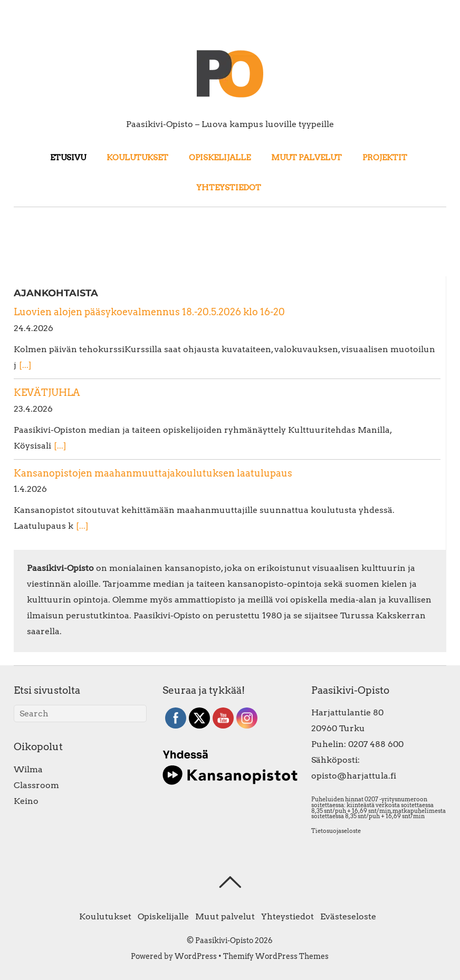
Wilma (28, 769)
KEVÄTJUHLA (47, 392)
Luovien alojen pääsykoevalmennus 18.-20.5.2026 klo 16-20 (149, 312)
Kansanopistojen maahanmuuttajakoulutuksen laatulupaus (153, 473)
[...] (25, 365)
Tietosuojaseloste (336, 831)
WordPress (196, 956)
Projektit (385, 157)
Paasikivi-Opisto (224, 940)
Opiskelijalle (220, 157)
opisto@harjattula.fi (354, 776)
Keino (26, 801)
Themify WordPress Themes (276, 956)
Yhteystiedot (229, 187)
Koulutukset (137, 157)
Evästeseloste (348, 916)
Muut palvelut (306, 157)
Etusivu (68, 157)
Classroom (36, 785)
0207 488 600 (376, 744)
